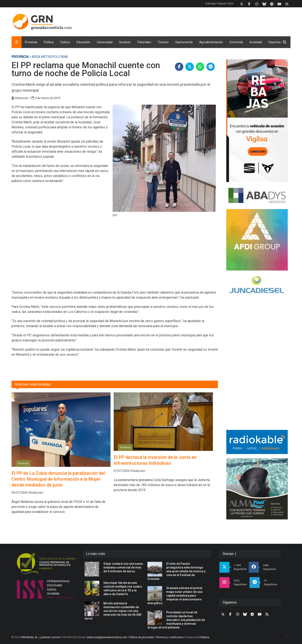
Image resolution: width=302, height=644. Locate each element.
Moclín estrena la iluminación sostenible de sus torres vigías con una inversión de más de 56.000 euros (113, 611)
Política (49, 42)
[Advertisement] (214, 21)
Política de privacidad (141, 637)
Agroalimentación (211, 42)
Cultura (65, 42)
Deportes (275, 42)
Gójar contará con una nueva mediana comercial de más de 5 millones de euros (123, 567)
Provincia (31, 42)
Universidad (105, 42)
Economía (236, 42)
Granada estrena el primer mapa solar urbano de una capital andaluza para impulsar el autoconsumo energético (175, 596)
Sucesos (125, 42)
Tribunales (144, 42)
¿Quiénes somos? (50, 637)
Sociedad (256, 42)
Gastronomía (184, 42)
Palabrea (204, 637)
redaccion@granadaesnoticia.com (107, 637)
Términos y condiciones (170, 637)
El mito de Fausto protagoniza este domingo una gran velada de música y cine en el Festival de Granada (176, 571)
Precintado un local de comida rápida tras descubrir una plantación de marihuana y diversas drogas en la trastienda (176, 620)
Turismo (163, 42)
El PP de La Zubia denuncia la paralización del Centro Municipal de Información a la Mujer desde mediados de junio (58, 479)
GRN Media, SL (29, 637)
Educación (83, 42)
